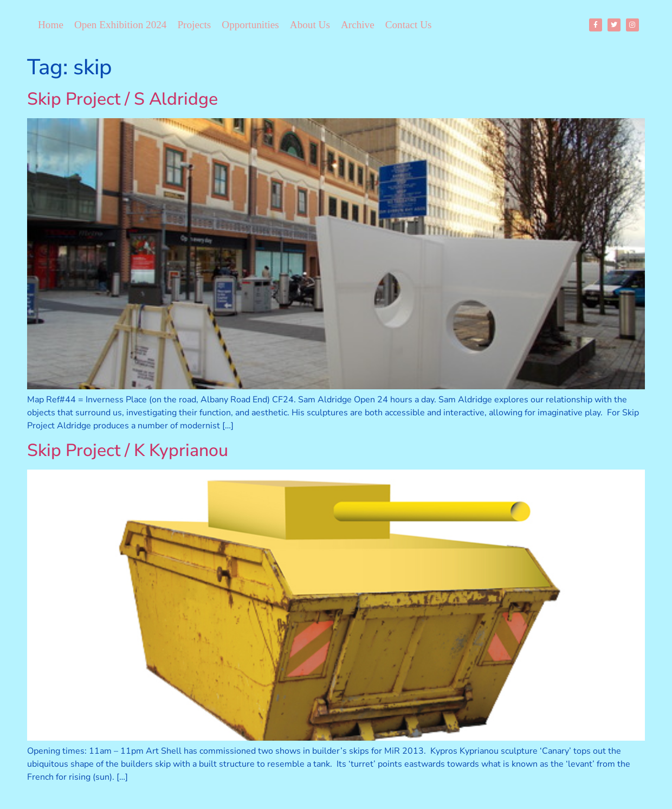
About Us (310, 25)
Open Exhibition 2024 (121, 25)
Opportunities (250, 25)
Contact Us (409, 25)
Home (51, 25)
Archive (358, 25)
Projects (194, 25)
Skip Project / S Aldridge (122, 99)
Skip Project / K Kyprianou (128, 450)
